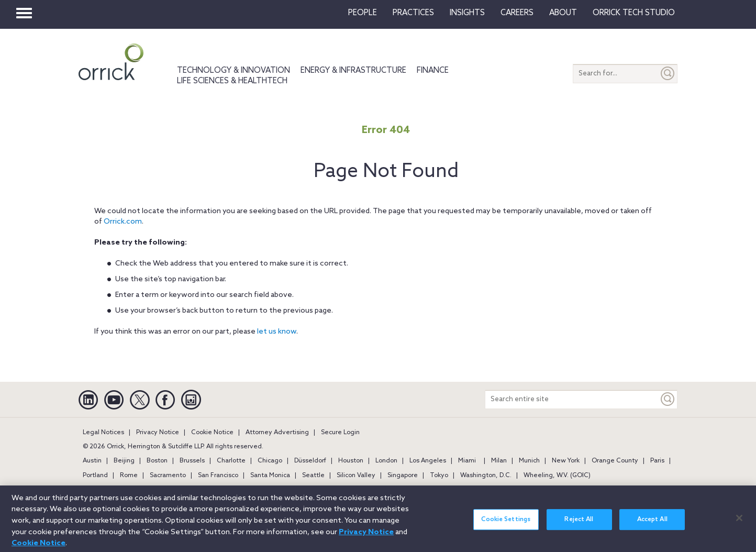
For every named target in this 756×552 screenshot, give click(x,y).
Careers (517, 13)
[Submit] (668, 74)
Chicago (270, 461)
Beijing (124, 461)
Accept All (652, 524)
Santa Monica (270, 476)
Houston (351, 461)
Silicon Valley (356, 476)
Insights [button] (467, 13)
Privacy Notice (158, 433)
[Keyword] (668, 399)
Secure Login (340, 433)
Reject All (579, 524)
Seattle (313, 476)
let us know (277, 332)
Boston (157, 461)
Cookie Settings (506, 524)
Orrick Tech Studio (634, 13)
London (386, 461)
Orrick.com (123, 222)
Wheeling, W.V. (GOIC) (557, 476)
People (363, 13)
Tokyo (439, 476)
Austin (92, 461)
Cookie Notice (212, 433)
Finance (433, 71)
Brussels (192, 461)
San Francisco (218, 476)
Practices (413, 13)
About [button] (563, 13)
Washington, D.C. (486, 476)
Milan (499, 461)
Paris (657, 461)
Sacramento (168, 476)
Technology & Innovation (234, 71)
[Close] (739, 523)
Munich (529, 461)
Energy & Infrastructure (353, 71)
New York (566, 461)
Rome (129, 476)
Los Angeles (428, 461)
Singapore (403, 476)
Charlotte (231, 461)
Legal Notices (103, 433)
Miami (467, 461)
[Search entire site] (572, 399)
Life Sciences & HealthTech (232, 81)
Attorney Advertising (277, 433)
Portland (95, 476)
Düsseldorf (310, 461)
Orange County (615, 461)
